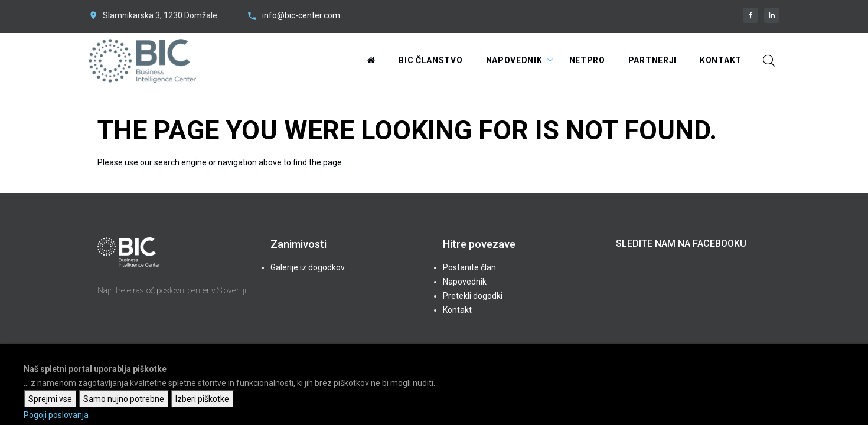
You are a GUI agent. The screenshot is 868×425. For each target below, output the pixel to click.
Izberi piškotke (202, 399)
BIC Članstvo (430, 60)
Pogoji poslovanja (56, 415)
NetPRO (587, 60)
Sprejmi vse (50, 399)
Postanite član (469, 267)
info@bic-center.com (301, 15)
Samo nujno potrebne (124, 399)
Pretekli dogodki (473, 296)
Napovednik (514, 60)
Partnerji (652, 60)
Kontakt (721, 60)
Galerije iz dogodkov (308, 267)
